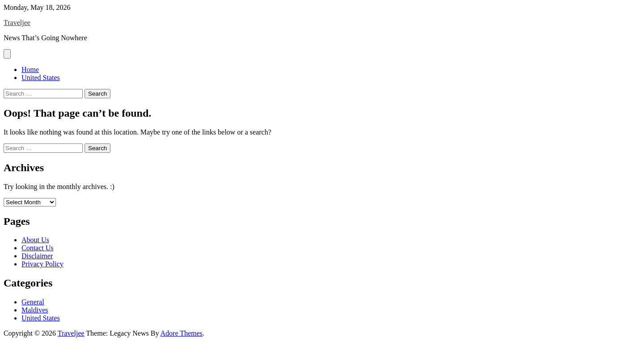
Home (30, 69)
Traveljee (17, 23)
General (33, 302)
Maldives (35, 310)
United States (41, 78)
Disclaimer (37, 256)
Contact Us (38, 248)
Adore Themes (182, 333)
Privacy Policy (42, 264)
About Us (35, 240)
